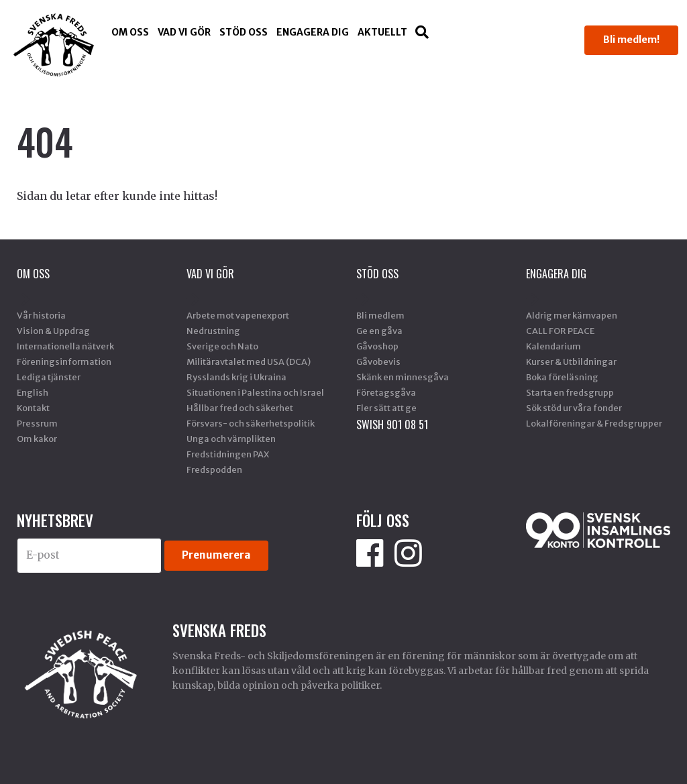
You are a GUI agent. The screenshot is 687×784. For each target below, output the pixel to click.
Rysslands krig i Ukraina (236, 377)
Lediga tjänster (49, 377)
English (33, 392)
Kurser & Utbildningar (571, 361)
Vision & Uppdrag (53, 331)
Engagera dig (313, 32)
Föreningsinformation (64, 361)
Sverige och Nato (222, 346)
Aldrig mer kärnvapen (572, 315)
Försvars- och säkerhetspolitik (251, 423)
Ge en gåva (379, 331)
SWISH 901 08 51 (392, 425)
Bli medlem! (631, 40)
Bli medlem (380, 315)
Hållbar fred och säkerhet (240, 408)
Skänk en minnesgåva (403, 377)
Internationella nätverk (65, 346)
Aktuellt (382, 32)
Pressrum (37, 423)
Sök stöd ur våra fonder (574, 408)
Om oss (130, 32)
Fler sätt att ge (386, 408)
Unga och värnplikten (231, 439)
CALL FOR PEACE (560, 331)
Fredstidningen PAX (228, 454)
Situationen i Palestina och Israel (255, 392)
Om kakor (37, 439)
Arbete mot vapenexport (238, 315)
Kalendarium (553, 346)
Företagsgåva (386, 392)
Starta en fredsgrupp (570, 392)
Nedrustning (213, 331)
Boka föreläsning (562, 377)
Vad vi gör (184, 32)
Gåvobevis (378, 361)
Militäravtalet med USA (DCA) (249, 361)
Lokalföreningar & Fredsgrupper (594, 423)
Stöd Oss (244, 32)
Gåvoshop (377, 346)
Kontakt (33, 408)
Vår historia (41, 315)
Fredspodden (214, 469)
